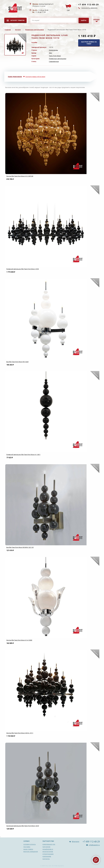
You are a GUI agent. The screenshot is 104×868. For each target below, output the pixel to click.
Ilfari (51, 53)
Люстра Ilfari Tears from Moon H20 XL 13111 (20, 733)
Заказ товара (28, 849)
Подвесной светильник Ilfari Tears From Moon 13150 (22, 269)
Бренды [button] (97, 20)
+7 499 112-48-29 (88, 5)
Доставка (27, 847)
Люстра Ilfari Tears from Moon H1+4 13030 (19, 640)
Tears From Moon (55, 56)
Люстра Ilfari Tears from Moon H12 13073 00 (20, 176)
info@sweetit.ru (94, 845)
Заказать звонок (90, 8)
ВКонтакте (76, 842)
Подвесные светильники (34, 30)
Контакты (46, 859)
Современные (54, 61)
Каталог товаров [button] (17, 20)
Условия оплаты (30, 844)
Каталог (18, 30)
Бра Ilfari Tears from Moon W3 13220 (17, 362)
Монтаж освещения (31, 852)
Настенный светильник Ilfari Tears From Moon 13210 (23, 826)
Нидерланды (53, 50)
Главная (8, 30)
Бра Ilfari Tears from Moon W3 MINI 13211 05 (20, 547)
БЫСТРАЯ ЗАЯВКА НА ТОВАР (89, 43)
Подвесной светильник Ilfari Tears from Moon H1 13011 (23, 455)
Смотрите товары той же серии (35, 77)
